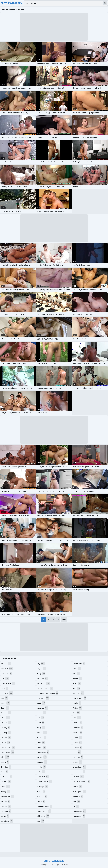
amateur (7, 669)
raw (77, 688)
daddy (6, 742)
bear (5, 708)
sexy (77, 718)
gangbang (7, 821)
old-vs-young (44, 811)
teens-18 (78, 757)
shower (77, 732)
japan (41, 703)
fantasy (6, 801)
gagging (6, 811)
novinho (42, 796)
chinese (6, 723)
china (5, 718)
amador (6, 664)
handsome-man (45, 688)
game (5, 816)
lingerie (42, 762)
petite (77, 669)
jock (41, 718)
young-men (79, 816)
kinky (41, 728)
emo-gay (6, 767)
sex (77, 713)
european (6, 777)
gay (41, 664)
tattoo (77, 742)
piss (76, 673)
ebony (5, 762)
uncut (77, 762)
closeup (6, 732)
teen (77, 752)
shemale (78, 728)
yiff (76, 806)
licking (42, 757)
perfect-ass (79, 664)
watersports (79, 791)
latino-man (43, 752)
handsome (43, 683)
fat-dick (6, 806)
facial (5, 787)
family (6, 791)
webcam (78, 796)
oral (41, 821)
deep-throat (8, 747)
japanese (42, 708)
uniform (78, 777)
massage (42, 787)
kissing (42, 732)
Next (64, 620)
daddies (6, 737)
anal (5, 678)
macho (41, 767)
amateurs (6, 673)
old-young (43, 816)
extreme (6, 782)
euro (4, 772)
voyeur (77, 787)
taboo (77, 737)
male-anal (43, 777)
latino (41, 747)
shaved (77, 723)
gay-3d (41, 669)
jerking (41, 713)
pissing (77, 678)
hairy (41, 673)
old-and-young (45, 806)
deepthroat (8, 752)
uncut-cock (79, 767)
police (77, 683)
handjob (42, 678)
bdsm (5, 703)
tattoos (77, 747)
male (41, 772)
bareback (7, 693)
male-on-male (44, 782)
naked (41, 791)
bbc (5, 698)
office (41, 801)
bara (4, 688)
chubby (6, 728)
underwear (79, 772)
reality (77, 703)
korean (41, 737)
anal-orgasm (8, 683)
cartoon (6, 713)
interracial (43, 698)
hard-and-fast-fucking (47, 693)
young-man (79, 811)
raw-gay (78, 693)
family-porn (7, 796)
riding (77, 708)
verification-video (81, 782)
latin (41, 742)
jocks (41, 723)
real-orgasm (80, 698)
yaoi (77, 801)
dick (5, 757)
